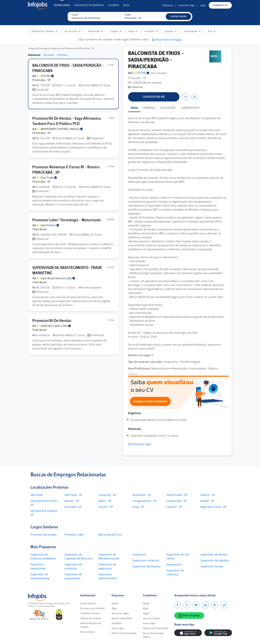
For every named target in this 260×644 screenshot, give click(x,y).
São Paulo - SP (73, 495)
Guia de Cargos (151, 618)
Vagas (146, 613)
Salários (114, 5)
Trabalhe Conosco (90, 613)
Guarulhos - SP (142, 495)
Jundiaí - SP (207, 501)
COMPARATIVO (190, 108)
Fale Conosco (87, 632)
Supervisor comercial (146, 560)
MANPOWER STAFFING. (62, 129)
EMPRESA (149, 108)
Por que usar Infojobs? (93, 608)
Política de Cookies (91, 618)
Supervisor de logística (215, 560)
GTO (47, 76)
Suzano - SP (106, 507)
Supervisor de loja (212, 566)
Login (203, 5)
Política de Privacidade (124, 633)
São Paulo (37, 495)
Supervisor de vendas (214, 554)
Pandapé (116, 623)
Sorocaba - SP (73, 507)
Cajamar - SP (174, 507)
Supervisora (174, 564)
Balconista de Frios (110, 535)
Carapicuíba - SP (177, 501)
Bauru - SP (105, 501)
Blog (126, 5)
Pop (49, 178)
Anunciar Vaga (187, 5)
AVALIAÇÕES (168, 108)
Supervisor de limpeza (146, 566)
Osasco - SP (208, 495)
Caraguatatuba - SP (145, 501)
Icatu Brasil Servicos (58, 278)
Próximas (62, 55)
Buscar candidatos (122, 618)
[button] (178, 17)
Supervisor (139, 554)
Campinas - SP (107, 495)
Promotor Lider (74, 535)
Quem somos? (88, 603)
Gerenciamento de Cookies (91, 625)
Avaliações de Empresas (89, 5)
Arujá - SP (138, 507)
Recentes (49, 55)
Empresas (168, 5)
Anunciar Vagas (120, 613)
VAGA (134, 108)
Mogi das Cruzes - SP (213, 507)
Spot (50, 225)
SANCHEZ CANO (56, 326)
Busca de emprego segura (153, 635)
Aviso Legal (118, 628)
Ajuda (115, 603)
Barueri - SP (72, 501)
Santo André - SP (177, 495)
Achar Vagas (62, 5)
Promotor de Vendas (44, 535)
